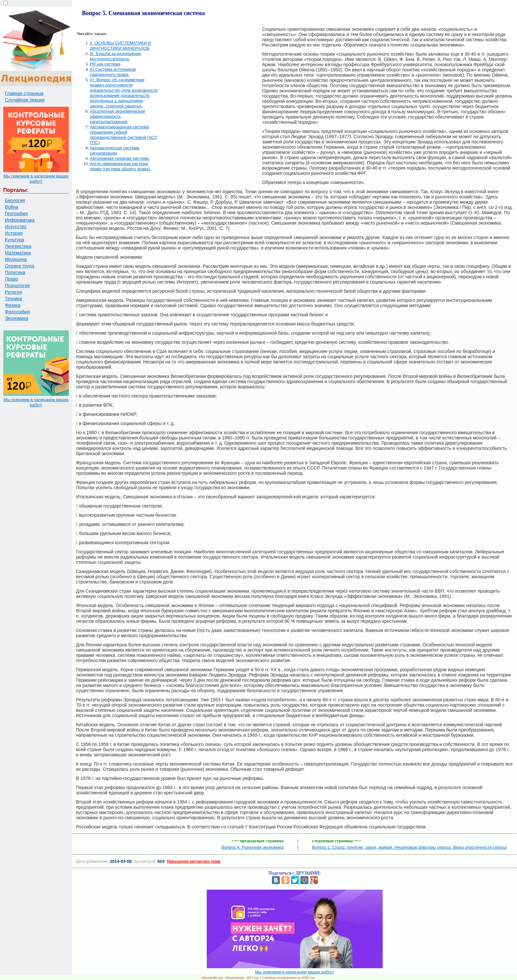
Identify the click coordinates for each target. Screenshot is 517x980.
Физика (13, 305)
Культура (14, 240)
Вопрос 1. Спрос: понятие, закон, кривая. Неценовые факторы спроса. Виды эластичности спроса (410, 847)
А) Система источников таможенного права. (113, 72)
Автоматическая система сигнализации (115, 150)
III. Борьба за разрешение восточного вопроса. (115, 56)
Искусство (16, 227)
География (16, 213)
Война (11, 207)
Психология (17, 286)
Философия (17, 312)
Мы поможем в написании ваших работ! (36, 179)
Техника (13, 299)
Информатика (20, 220)
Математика (18, 253)
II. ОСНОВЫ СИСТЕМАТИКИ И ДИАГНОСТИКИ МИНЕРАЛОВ (120, 46)
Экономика (17, 318)
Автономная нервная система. (120, 158)
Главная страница (24, 93)
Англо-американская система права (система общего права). (121, 166)
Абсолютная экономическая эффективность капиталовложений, (117, 116)
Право (12, 279)
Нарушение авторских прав (193, 861)
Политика (15, 272)
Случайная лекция (25, 100)
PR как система (105, 64)
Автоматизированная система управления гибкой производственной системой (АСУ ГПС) (123, 135)
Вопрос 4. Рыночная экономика (252, 847)
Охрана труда (19, 266)
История (14, 233)
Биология (15, 200)
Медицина (16, 259)
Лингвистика (18, 246)
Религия (14, 292)
